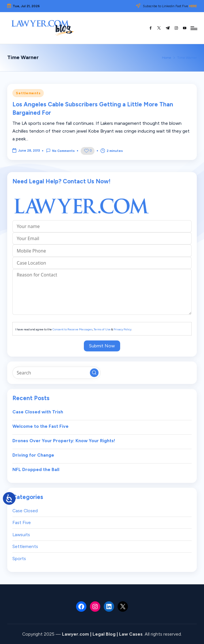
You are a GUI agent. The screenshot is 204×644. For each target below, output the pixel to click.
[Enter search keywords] (56, 373)
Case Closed (25, 511)
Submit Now (102, 346)
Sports (19, 559)
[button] (94, 373)
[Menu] (193, 28)
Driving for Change (33, 455)
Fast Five (22, 522)
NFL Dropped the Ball (36, 469)
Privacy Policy (122, 329)
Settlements (28, 93)
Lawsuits (21, 535)
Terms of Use (102, 329)
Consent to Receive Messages (72, 329)
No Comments (60, 151)
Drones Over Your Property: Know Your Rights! (64, 441)
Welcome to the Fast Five (40, 426)
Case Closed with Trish (38, 412)
